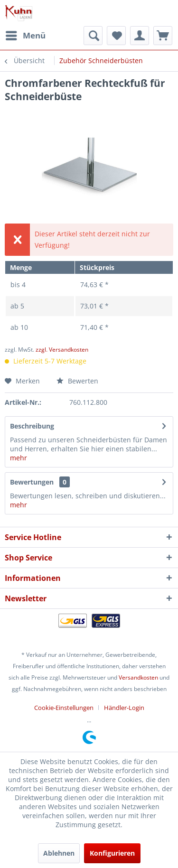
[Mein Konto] (140, 36)
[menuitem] (25, 36)
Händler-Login (124, 708)
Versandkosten (138, 677)
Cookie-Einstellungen (64, 708)
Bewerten (77, 381)
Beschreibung (32, 426)
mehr (19, 458)
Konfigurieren (112, 853)
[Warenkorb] (163, 36)
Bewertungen (32, 482)
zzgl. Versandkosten (62, 350)
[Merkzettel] (116, 36)
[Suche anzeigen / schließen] (93, 36)
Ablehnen (59, 853)
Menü (26, 34)
